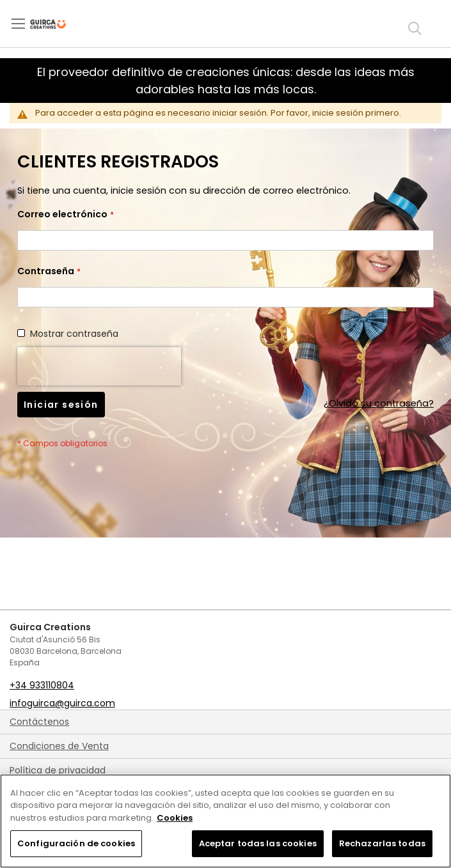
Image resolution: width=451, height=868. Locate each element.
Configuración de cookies (76, 843)
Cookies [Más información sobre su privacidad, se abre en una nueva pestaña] (175, 818)
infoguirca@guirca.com (62, 703)
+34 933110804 (42, 685)
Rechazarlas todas (382, 843)
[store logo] (59, 24)
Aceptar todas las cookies (258, 843)
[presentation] (99, 366)
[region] (225, 821)
